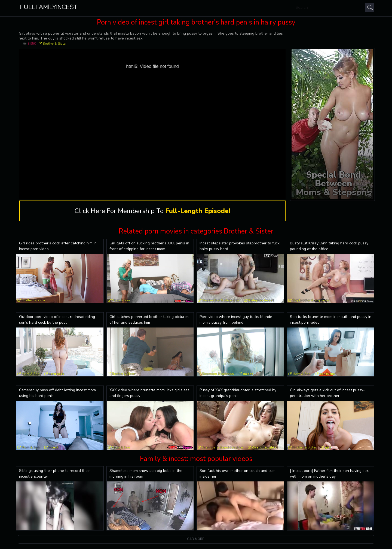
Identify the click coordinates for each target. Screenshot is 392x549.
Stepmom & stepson (218, 374)
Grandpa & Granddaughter (223, 447)
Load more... (196, 539)
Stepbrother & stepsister (221, 300)
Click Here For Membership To (152, 211)
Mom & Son (121, 300)
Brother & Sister (55, 44)
